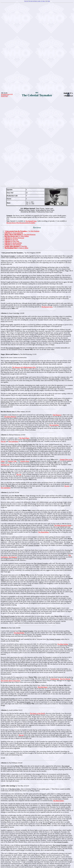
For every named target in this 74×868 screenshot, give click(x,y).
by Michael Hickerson (14, 238)
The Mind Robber (43, 532)
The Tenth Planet (24, 438)
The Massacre (57, 415)
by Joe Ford (11, 239)
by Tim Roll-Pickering (20, 234)
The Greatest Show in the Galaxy (11, 680)
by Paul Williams (13, 245)
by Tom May (16, 246)
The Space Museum (10, 416)
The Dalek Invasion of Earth (63, 525)
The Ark (3, 441)
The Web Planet (42, 687)
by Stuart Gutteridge (14, 233)
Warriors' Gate (12, 461)
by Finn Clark (12, 241)
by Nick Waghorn (22, 231)
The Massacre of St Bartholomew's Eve (24, 367)
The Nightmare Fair (5, 95)
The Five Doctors (65, 679)
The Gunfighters (54, 425)
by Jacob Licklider (13, 243)
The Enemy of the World (37, 713)
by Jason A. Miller (16, 248)
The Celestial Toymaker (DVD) (7, 94)
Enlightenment (55, 679)
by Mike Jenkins (17, 236)
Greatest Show (25, 461)
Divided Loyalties (4, 96)
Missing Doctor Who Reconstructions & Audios (21, 223)
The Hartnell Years (31, 221)
